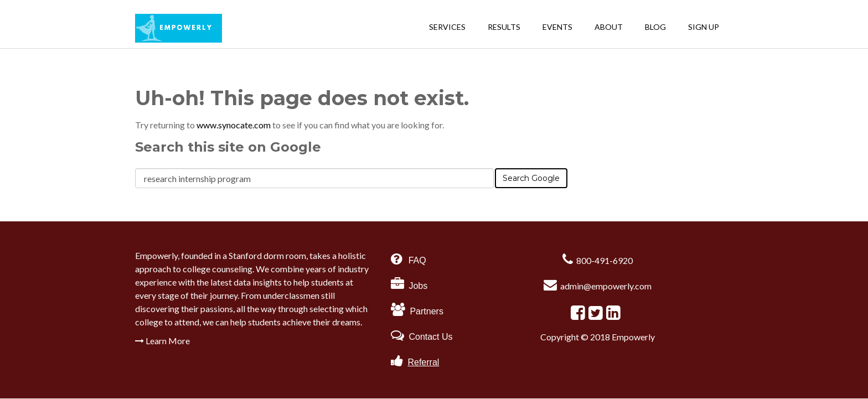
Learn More (162, 341)
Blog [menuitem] (655, 27)
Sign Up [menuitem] (704, 27)
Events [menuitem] (557, 27)
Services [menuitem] (447, 27)
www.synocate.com (234, 125)
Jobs (409, 286)
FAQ (416, 260)
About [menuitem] (609, 27)
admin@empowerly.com (606, 286)
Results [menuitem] (504, 27)
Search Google (531, 178)
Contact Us (422, 337)
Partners (417, 311)
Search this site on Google (228, 147)
